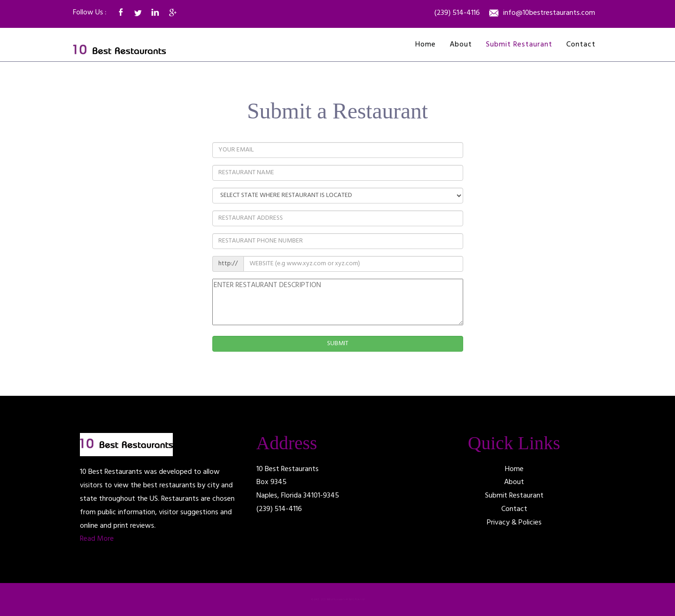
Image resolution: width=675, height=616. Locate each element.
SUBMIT (338, 344)
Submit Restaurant (519, 45)
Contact (581, 45)
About (461, 45)
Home (426, 45)
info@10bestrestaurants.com (549, 13)
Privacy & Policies (514, 523)
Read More (97, 539)
